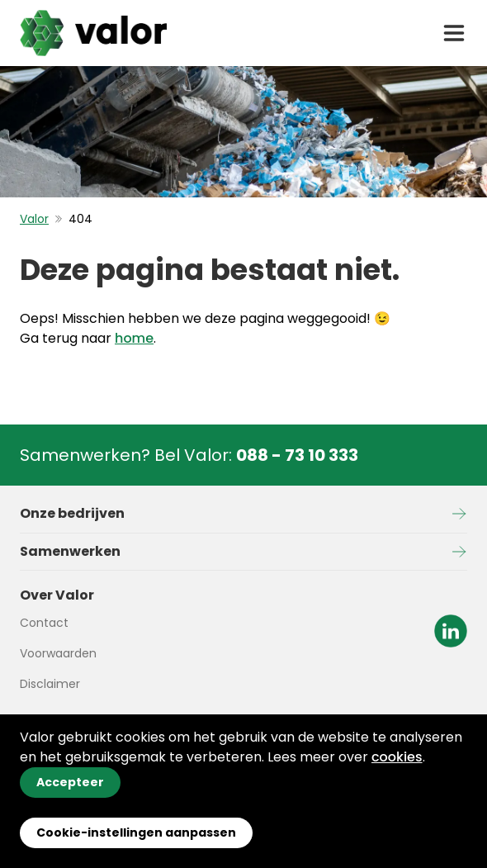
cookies (397, 757)
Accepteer (70, 782)
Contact (44, 623)
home (134, 338)
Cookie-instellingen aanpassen (136, 832)
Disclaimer (50, 684)
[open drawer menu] (454, 33)
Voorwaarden (58, 653)
